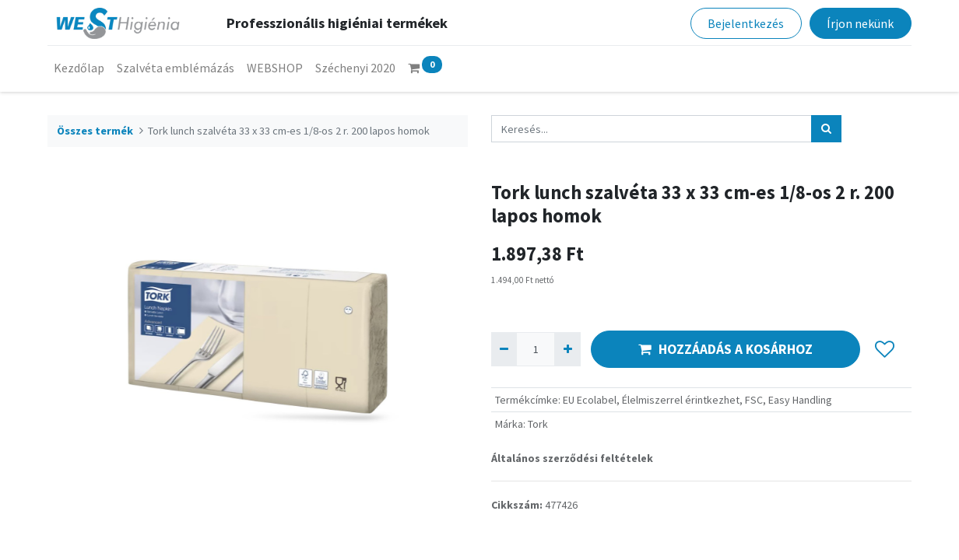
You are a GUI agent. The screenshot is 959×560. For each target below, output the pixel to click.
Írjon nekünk (860, 23)
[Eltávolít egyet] (504, 349)
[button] (885, 349)
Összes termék (95, 131)
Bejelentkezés (746, 23)
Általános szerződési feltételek (572, 458)
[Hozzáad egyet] (567, 349)
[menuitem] (79, 68)
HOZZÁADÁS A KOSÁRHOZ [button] (725, 349)
